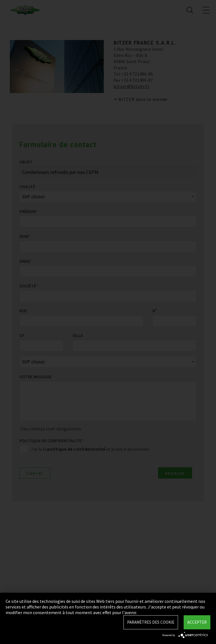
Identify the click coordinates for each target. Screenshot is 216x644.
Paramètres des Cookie (151, 622)
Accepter (197, 622)
